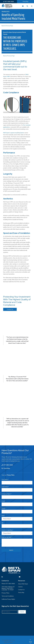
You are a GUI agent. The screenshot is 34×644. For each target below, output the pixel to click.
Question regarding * (7, 530)
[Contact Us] (23, 6)
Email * (4, 501)
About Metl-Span (23, 584)
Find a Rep (25, 2)
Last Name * (5, 487)
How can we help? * (7, 537)
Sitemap (18, 639)
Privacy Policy (5, 593)
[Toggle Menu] (32, 6)
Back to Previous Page (7, 26)
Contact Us (10, 309)
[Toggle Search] (27, 6)
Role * (3, 516)
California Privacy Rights (8, 599)
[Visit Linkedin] (2, 577)
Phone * (4, 508)
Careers (20, 587)
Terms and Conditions (8, 596)
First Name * (5, 479)
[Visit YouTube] (20, 577)
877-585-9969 (9, 2)
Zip (2, 523)
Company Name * (7, 494)
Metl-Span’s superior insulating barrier (14, 133)
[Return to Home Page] (7, 6)
